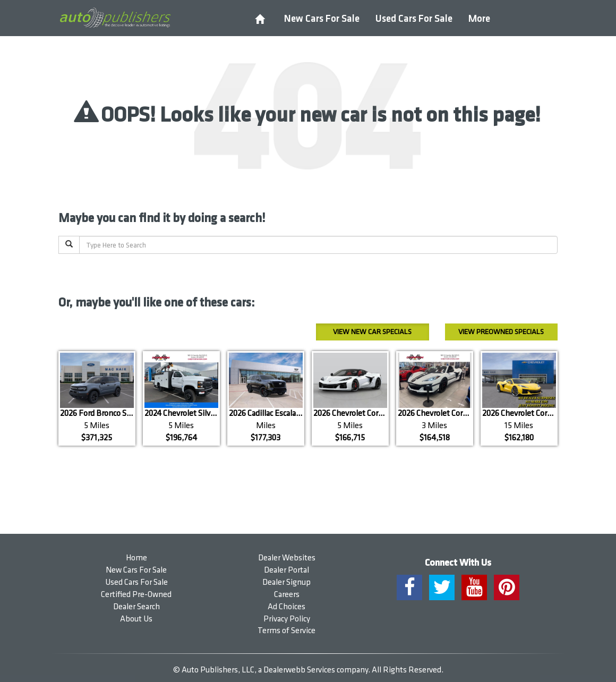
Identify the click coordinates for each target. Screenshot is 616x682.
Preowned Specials (501, 332)
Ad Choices (286, 607)
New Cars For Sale (322, 19)
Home (136, 558)
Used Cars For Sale (414, 19)
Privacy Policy (287, 619)
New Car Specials (372, 332)
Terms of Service (286, 631)
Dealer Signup (286, 582)
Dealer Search (136, 607)
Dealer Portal (286, 570)
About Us (136, 619)
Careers (287, 595)
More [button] (479, 19)
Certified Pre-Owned (136, 595)
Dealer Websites (287, 558)
